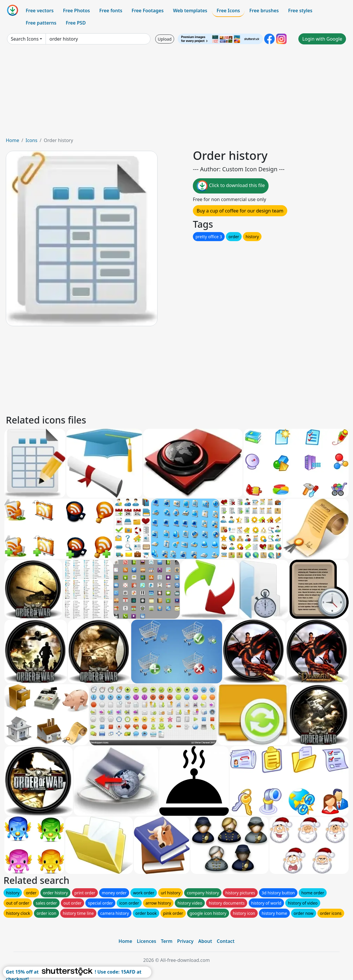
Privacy (185, 941)
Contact (226, 941)
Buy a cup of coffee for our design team (240, 211)
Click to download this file (231, 186)
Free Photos (76, 11)
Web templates (190, 11)
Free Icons (228, 11)
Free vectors (40, 11)
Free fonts (111, 11)
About (205, 941)
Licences (146, 941)
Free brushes (264, 11)
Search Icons (25, 39)
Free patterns (41, 23)
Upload (165, 39)
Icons (31, 140)
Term (167, 941)
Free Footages (148, 11)
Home (13, 140)
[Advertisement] (176, 93)
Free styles (300, 11)
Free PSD (76, 23)
